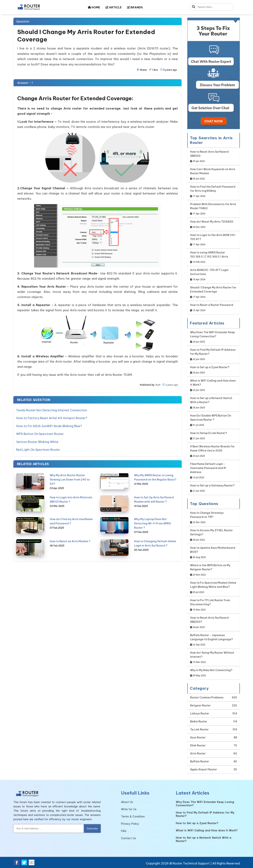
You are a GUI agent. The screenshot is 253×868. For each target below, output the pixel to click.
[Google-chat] (214, 73)
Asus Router (198, 737)
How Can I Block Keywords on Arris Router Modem (214, 174)
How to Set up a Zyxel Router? (210, 370)
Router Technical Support (191, 863)
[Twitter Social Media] (24, 862)
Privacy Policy (130, 824)
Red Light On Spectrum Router (38, 447)
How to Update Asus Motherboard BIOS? (214, 553)
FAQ (124, 831)
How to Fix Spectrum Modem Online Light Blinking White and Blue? (214, 588)
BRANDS (135, 7)
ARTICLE (114, 7)
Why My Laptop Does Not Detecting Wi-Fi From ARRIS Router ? (152, 521)
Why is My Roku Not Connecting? (211, 673)
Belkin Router (199, 721)
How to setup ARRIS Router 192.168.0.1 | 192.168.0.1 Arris (214, 257)
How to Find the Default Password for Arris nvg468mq (214, 192)
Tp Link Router (199, 729)
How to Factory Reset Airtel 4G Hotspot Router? (52, 417)
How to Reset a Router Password (212, 308)
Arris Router (198, 753)
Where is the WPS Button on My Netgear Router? (214, 570)
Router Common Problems (207, 697)
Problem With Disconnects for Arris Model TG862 (214, 209)
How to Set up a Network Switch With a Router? (214, 403)
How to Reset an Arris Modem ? (70, 539)
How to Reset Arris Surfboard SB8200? (214, 623)
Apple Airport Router (204, 769)
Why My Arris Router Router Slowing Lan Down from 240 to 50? (70, 477)
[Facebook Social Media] (17, 862)
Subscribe (92, 828)
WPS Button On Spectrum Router (40, 432)
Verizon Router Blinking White (37, 440)
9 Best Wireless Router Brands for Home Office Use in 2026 (214, 451)
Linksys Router (200, 713)
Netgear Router (200, 705)
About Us (127, 802)
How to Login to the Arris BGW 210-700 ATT (214, 240)
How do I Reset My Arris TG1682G (212, 225)
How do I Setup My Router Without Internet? (214, 658)
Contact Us (128, 838)
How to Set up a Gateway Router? (212, 488)
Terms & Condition (133, 816)
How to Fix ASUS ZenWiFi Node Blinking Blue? (49, 425)
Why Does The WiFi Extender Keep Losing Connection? (214, 337)
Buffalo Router (200, 761)
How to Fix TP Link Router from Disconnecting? (214, 605)
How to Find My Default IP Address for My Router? (214, 355)
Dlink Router (198, 745)
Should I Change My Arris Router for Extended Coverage (214, 292)
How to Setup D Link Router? (209, 436)
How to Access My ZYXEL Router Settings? (214, 535)
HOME (94, 7)
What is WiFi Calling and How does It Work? (214, 386)
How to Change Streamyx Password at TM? (214, 518)
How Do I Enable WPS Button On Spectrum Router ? (214, 421)
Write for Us (129, 809)
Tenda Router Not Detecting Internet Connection (52, 410)
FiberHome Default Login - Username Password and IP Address (214, 471)
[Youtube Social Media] (32, 862)
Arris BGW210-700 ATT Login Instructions (214, 275)
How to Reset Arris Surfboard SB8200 (214, 157)
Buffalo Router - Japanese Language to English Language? (214, 640)
